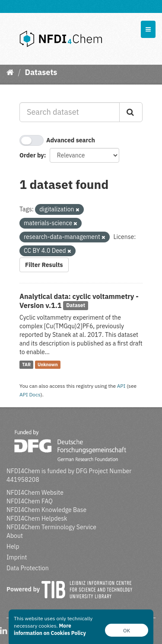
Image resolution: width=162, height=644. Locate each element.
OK (127, 630)
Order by (32, 155)
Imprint (17, 557)
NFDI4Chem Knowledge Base (46, 510)
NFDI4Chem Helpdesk (37, 518)
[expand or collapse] (148, 29)
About (15, 536)
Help (13, 547)
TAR (26, 364)
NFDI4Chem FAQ (30, 501)
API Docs (30, 394)
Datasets (41, 72)
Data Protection (28, 568)
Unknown (48, 364)
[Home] (10, 72)
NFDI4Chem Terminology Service (51, 527)
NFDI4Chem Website (35, 493)
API (121, 386)
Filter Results (44, 265)
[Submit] (131, 112)
